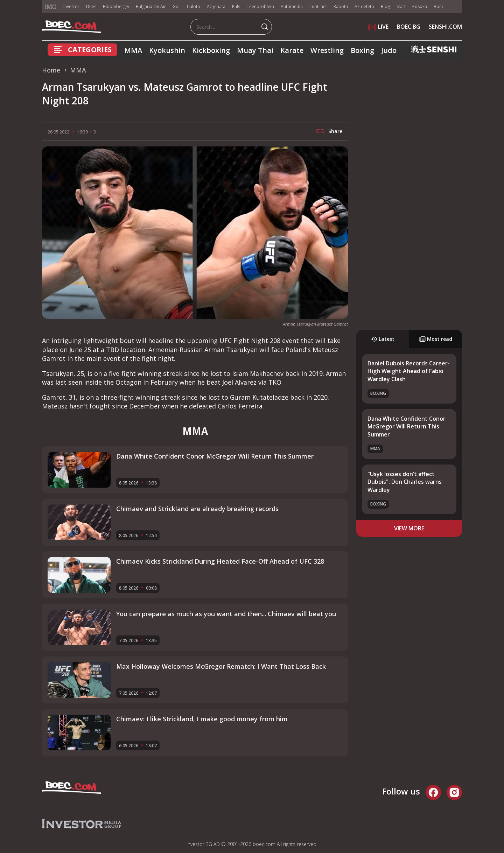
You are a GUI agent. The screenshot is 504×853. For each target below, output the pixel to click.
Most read (436, 339)
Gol (176, 6)
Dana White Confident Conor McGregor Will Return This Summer (407, 426)
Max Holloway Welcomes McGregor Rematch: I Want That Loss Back (221, 666)
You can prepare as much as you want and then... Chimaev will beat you (226, 614)
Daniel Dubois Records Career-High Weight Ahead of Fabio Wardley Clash (409, 371)
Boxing (362, 50)
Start (401, 6)
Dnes (91, 6)
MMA (133, 50)
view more (409, 528)
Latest (383, 339)
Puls (236, 6)
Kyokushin (167, 50)
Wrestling (327, 50)
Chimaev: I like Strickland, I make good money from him (202, 719)
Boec (439, 6)
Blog (385, 6)
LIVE (378, 27)
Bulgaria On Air (151, 6)
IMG (51, 7)
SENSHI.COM (445, 27)
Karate (292, 50)
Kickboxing (211, 50)
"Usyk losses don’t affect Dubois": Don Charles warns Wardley (405, 482)
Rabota (341, 6)
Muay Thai (255, 50)
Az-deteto (364, 6)
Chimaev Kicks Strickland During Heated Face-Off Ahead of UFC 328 (220, 561)
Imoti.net (318, 6)
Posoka (420, 6)
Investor (71, 6)
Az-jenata (216, 6)
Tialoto (193, 6)
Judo (389, 50)
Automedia (292, 6)
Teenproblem (260, 6)
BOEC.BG (409, 27)
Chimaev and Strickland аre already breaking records (197, 509)
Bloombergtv (116, 6)
